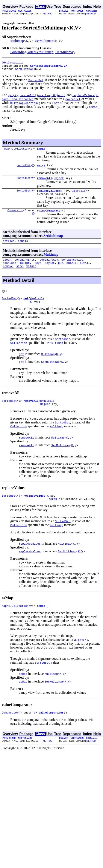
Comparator (15, 216)
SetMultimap (44, 41)
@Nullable (37, 307)
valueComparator (49, 216)
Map (7, 151)
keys (38, 270)
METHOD (48, 14)
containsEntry (25, 267)
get (39, 168)
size (19, 274)
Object (59, 182)
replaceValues (48, 195)
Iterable (79, 195)
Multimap (17, 41)
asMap (41, 151)
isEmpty (25, 270)
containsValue (72, 267)
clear (7, 267)
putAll (71, 270)
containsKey (49, 267)
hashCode (9, 270)
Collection (21, 151)
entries (9, 247)
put (60, 270)
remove (8, 274)
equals (23, 247)
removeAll (44, 182)
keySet (50, 270)
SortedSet (24, 168)
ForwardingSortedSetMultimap (32, 52)
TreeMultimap (65, 52)
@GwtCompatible (13, 63)
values (31, 274)
